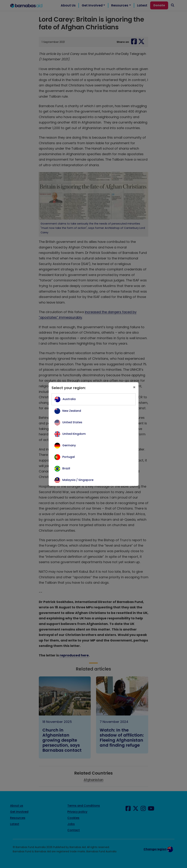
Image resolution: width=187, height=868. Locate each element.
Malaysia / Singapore (78, 480)
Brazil (66, 468)
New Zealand (72, 411)
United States (72, 422)
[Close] (134, 387)
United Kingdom (74, 434)
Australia (69, 399)
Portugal (69, 457)
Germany (69, 445)
